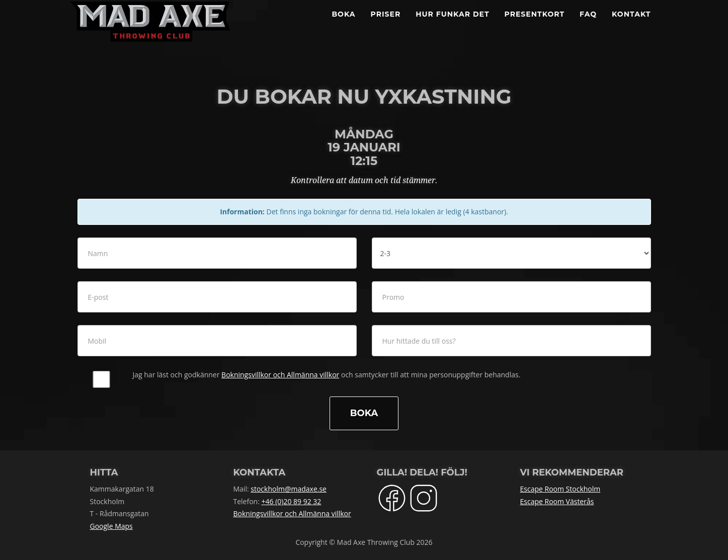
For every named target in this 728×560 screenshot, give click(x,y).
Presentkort (535, 25)
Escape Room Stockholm (560, 489)
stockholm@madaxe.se (289, 489)
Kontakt (631, 25)
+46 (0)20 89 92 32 (292, 501)
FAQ (588, 25)
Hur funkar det (452, 25)
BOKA (343, 25)
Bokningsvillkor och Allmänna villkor (280, 375)
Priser (386, 25)
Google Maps (111, 526)
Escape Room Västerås (557, 501)
